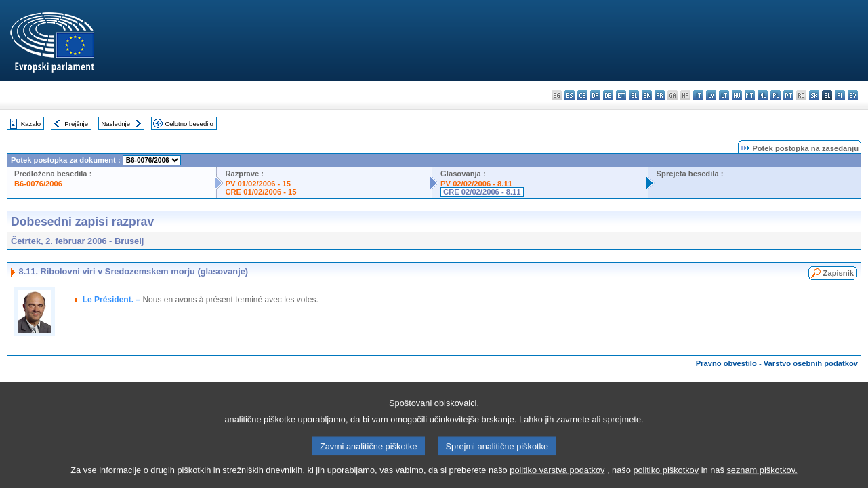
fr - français (660, 95)
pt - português (788, 95)
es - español (570, 95)
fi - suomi (840, 95)
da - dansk (595, 95)
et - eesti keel (621, 95)
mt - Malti (750, 95)
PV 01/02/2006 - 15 (257, 184)
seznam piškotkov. (762, 478)
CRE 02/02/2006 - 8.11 (482, 192)
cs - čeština (582, 95)
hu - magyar (737, 95)
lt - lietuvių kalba (724, 95)
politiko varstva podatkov (557, 478)
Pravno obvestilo (726, 363)
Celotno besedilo (189, 124)
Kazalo (31, 124)
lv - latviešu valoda (711, 95)
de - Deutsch (608, 95)
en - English (647, 95)
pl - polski (776, 95)
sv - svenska (853, 95)
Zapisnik (839, 273)
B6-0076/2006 (38, 184)
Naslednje (116, 124)
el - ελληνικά (634, 95)
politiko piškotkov (666, 478)
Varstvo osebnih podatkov (811, 363)
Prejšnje (76, 124)
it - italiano (698, 95)
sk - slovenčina (814, 95)
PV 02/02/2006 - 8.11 (476, 184)
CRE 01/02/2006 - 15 (261, 192)
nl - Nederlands (763, 95)
